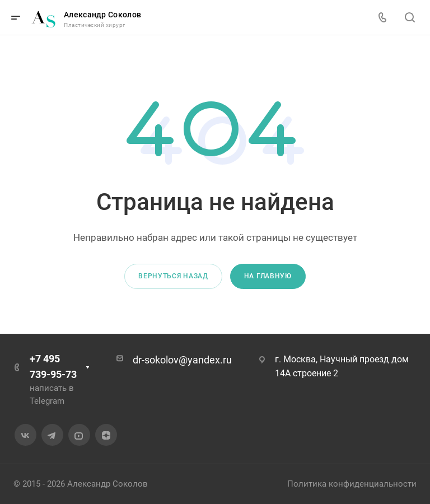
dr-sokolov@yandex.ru (182, 360)
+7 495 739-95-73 (53, 367)
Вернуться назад (173, 276)
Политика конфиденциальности (352, 484)
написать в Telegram (52, 395)
